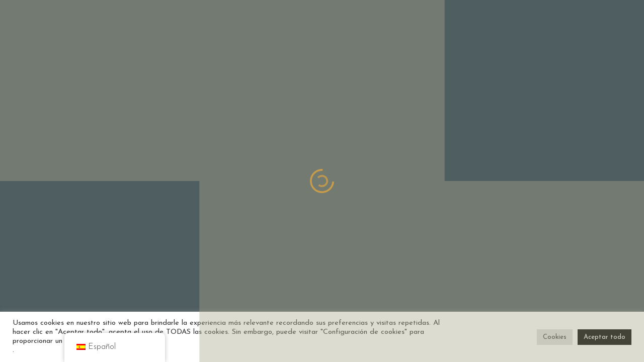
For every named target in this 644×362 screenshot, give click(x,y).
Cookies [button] (555, 337)
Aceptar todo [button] (605, 337)
